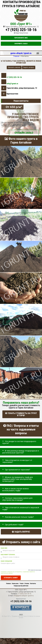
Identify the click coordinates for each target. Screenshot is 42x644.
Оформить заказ (21, 44)
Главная (8, 583)
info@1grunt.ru (12, 84)
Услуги (22, 583)
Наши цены (15, 583)
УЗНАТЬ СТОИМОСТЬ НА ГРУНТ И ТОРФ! (21, 414)
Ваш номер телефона (8, 555)
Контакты (33, 583)
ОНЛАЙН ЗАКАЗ (24, 133)
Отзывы (27, 583)
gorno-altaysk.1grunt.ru (21, 53)
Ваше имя (4, 548)
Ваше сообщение (6, 561)
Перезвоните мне (21, 38)
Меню (38, 52)
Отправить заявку (11, 578)
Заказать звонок (14, 67)
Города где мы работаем (21, 586)
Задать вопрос (29, 67)
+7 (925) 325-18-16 (21, 30)
